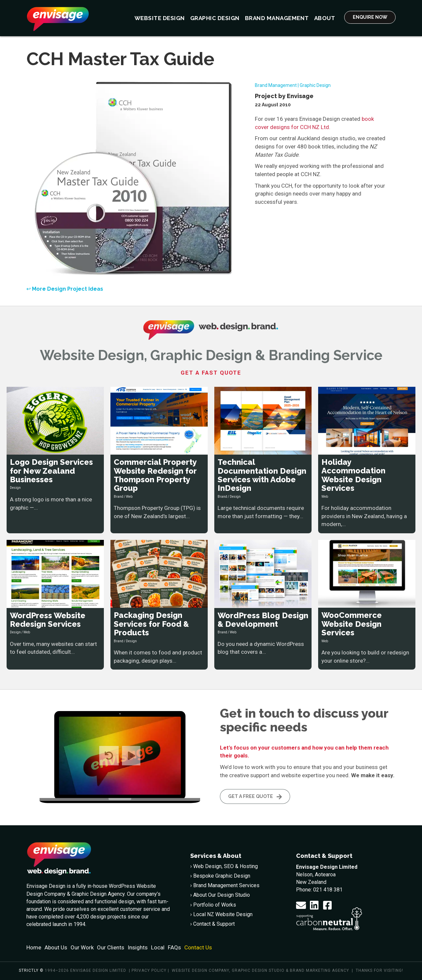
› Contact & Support (212, 924)
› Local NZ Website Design (221, 914)
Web (129, 497)
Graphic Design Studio (258, 970)
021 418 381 (328, 890)
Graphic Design (315, 85)
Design (15, 488)
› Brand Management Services (225, 885)
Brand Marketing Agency (319, 970)
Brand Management (276, 85)
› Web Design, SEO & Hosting (224, 866)
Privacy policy (149, 970)
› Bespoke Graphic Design (220, 876)
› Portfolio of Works (213, 904)
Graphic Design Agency (98, 894)
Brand (119, 497)
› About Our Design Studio (220, 895)
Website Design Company (200, 970)
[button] (301, 905)
